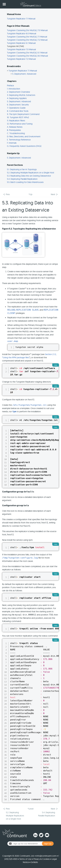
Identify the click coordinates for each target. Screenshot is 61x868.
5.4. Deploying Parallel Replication (22, 179)
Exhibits (34, 862)
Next (53, 194)
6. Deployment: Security (18, 105)
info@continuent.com (46, 856)
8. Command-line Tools (18, 111)
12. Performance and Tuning (20, 124)
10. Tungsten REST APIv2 (18, 117)
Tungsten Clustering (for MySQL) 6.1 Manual (27, 53)
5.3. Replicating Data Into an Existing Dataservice (29, 176)
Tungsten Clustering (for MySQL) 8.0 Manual (27, 56)
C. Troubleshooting (16, 133)
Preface (10, 85)
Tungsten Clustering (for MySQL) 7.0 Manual (27, 30)
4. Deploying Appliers (17, 98)
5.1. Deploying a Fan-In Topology (22, 169)
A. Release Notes (15, 127)
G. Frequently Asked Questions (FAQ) (24, 146)
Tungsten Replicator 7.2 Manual (21, 59)
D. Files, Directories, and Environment (24, 136)
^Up (30, 194)
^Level (30, 809)
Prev (8, 194)
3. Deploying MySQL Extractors (21, 95)
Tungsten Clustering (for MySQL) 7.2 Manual (27, 40)
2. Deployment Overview (18, 92)
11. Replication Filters (16, 121)
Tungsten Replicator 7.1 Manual (21, 19)
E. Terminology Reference (19, 140)
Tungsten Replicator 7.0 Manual (21, 49)
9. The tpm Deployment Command (23, 114)
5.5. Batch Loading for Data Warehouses (25, 182)
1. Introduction (14, 89)
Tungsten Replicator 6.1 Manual (21, 43)
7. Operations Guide (16, 108)
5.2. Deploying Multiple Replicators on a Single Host (31, 173)
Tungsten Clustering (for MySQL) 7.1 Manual (27, 37)
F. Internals (12, 143)
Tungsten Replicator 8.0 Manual (22, 33)
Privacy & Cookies (42, 859)
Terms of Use (25, 859)
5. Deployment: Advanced (24, 74)
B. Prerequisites (14, 130)
